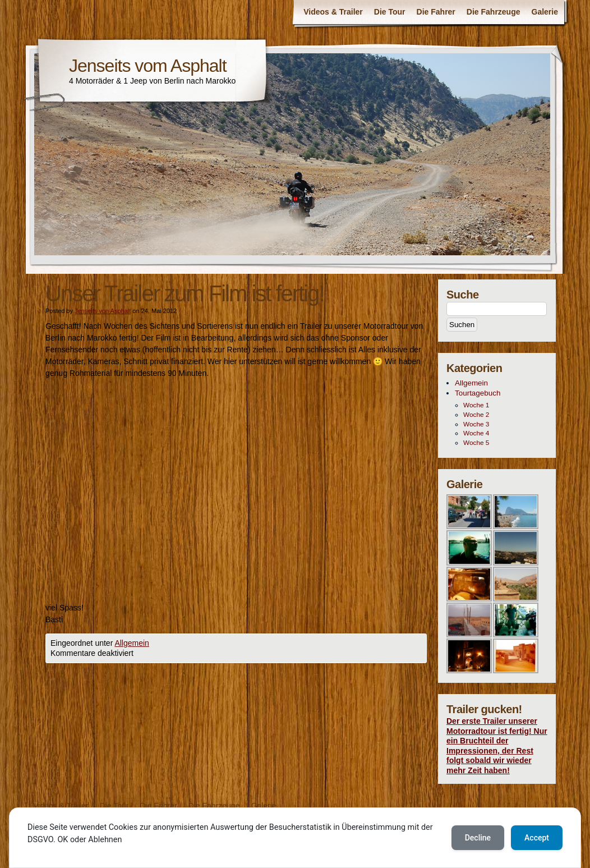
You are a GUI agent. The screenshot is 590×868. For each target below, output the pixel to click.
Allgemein (132, 643)
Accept (537, 838)
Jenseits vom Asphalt (148, 66)
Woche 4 (476, 433)
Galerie (545, 12)
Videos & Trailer (333, 12)
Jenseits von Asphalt (103, 311)
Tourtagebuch (478, 393)
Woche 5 (476, 443)
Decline (478, 838)
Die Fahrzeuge (494, 12)
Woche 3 (476, 424)
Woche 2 (476, 415)
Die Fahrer (436, 12)
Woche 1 (476, 405)
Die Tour (390, 12)
